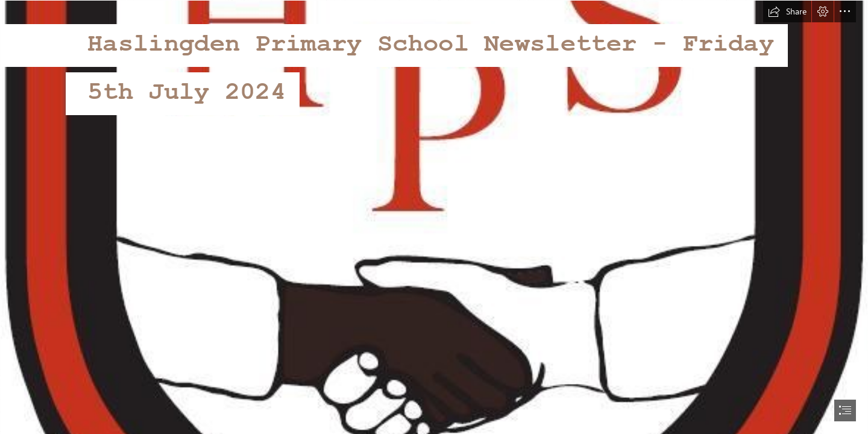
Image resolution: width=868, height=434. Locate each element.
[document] (434, 217)
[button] (787, 11)
